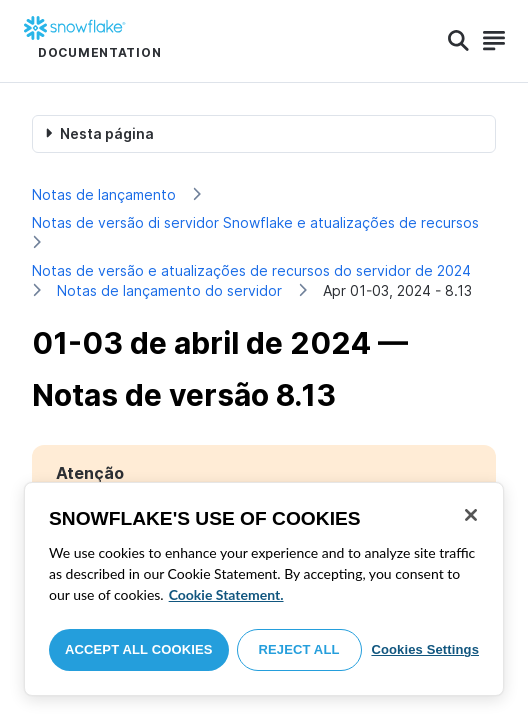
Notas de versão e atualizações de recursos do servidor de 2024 (251, 270)
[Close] (471, 515)
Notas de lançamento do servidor (169, 290)
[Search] (458, 41)
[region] (264, 589)
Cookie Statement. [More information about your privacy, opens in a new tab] (226, 594)
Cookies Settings (425, 649)
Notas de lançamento (104, 194)
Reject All (299, 649)
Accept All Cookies (139, 649)
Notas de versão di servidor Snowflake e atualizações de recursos (255, 222)
